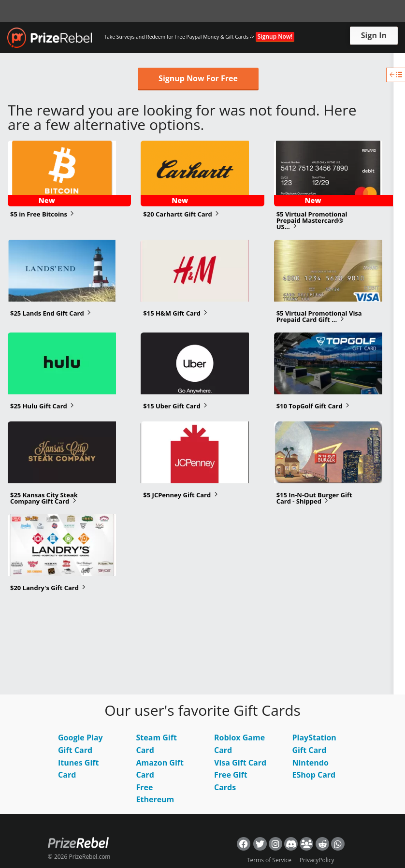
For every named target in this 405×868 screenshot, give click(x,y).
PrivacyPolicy (317, 860)
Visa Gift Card (240, 763)
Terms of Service (269, 860)
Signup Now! (275, 36)
